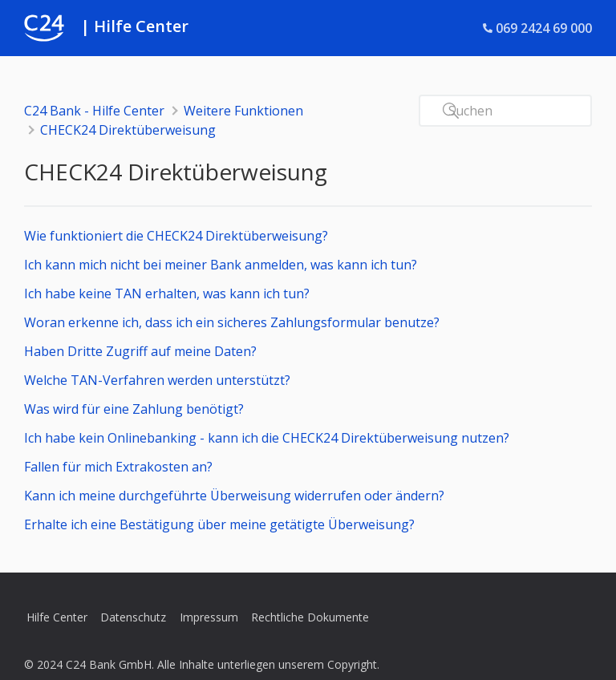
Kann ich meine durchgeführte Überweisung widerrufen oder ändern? (234, 496)
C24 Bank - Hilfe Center (94, 111)
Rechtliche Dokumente (310, 617)
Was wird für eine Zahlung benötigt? (134, 409)
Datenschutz (133, 617)
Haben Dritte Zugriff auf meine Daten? (140, 351)
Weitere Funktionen (243, 111)
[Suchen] (505, 111)
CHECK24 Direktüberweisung (128, 130)
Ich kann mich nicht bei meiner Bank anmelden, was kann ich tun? (221, 265)
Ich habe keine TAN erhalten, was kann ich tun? (167, 293)
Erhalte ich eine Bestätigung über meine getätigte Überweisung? (219, 524)
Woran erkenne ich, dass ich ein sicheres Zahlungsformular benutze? (232, 322)
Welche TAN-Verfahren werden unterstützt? (157, 380)
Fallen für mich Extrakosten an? (118, 467)
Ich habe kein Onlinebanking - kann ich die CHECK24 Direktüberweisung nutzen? (267, 438)
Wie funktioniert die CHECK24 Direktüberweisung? (176, 236)
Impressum (209, 617)
